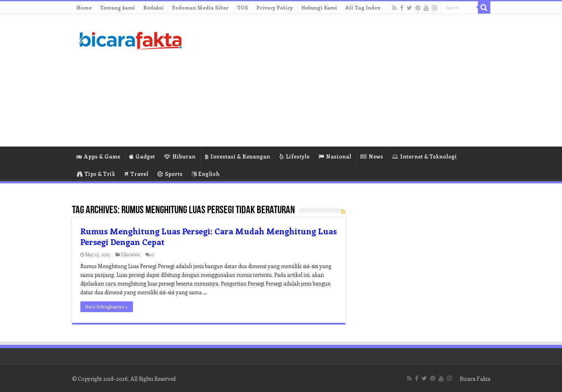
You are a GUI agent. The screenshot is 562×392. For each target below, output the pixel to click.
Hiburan (180, 156)
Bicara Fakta (475, 379)
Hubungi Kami (319, 7)
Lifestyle (294, 156)
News (372, 156)
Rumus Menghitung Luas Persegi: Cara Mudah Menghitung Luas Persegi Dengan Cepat (209, 236)
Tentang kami (117, 7)
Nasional (335, 156)
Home (84, 7)
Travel (136, 174)
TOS (242, 7)
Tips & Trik (96, 174)
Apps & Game (98, 156)
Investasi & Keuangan (237, 156)
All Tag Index (363, 7)
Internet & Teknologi (425, 156)
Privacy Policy (275, 7)
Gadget (142, 156)
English (206, 174)
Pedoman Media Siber (200, 7)
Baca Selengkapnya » (107, 307)
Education (130, 254)
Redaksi (153, 7)
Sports (170, 174)
